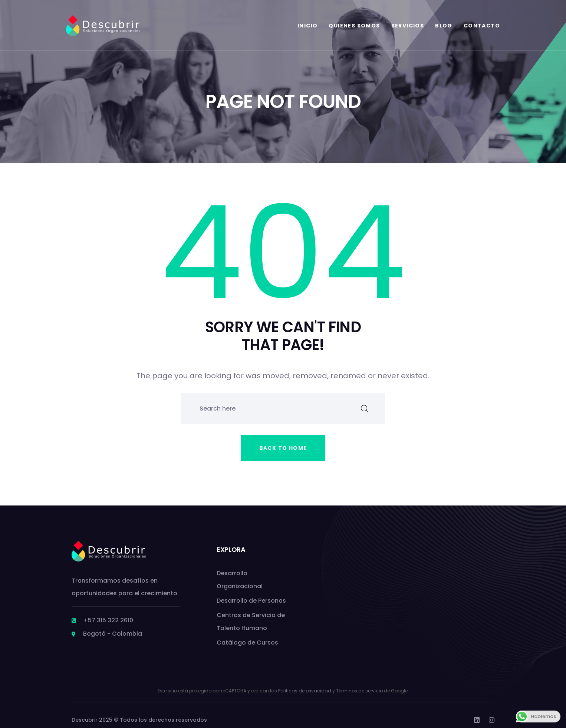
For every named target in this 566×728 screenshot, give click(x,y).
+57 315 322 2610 (108, 620)
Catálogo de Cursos (247, 643)
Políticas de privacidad (305, 691)
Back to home (283, 448)
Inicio (307, 26)
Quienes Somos (354, 26)
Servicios (408, 26)
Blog (444, 26)
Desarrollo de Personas (251, 601)
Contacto (482, 26)
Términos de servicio (359, 691)
